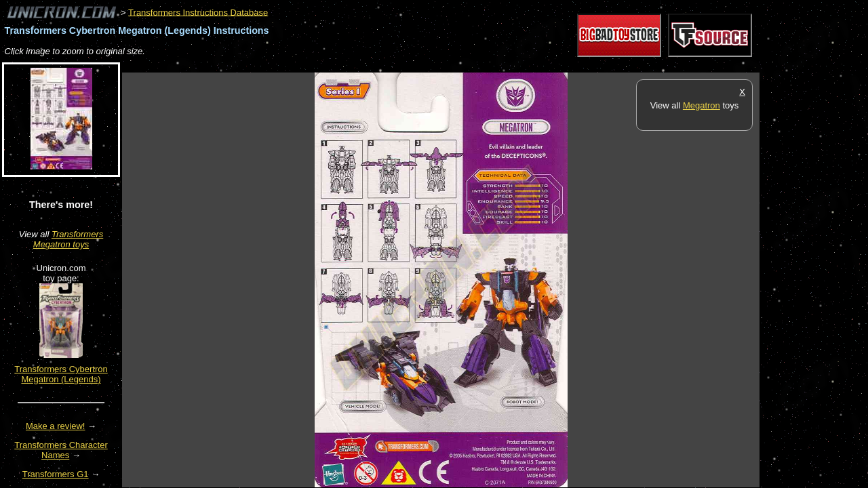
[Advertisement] (369, 65)
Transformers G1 (56, 474)
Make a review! (55, 426)
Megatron (702, 105)
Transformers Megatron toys (68, 239)
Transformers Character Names (61, 450)
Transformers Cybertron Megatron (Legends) (61, 374)
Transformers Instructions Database (198, 12)
